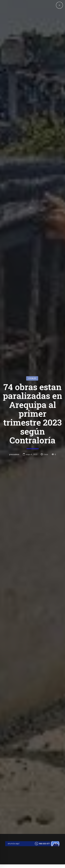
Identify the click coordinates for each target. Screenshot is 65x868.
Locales (32, 347)
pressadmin (14, 423)
